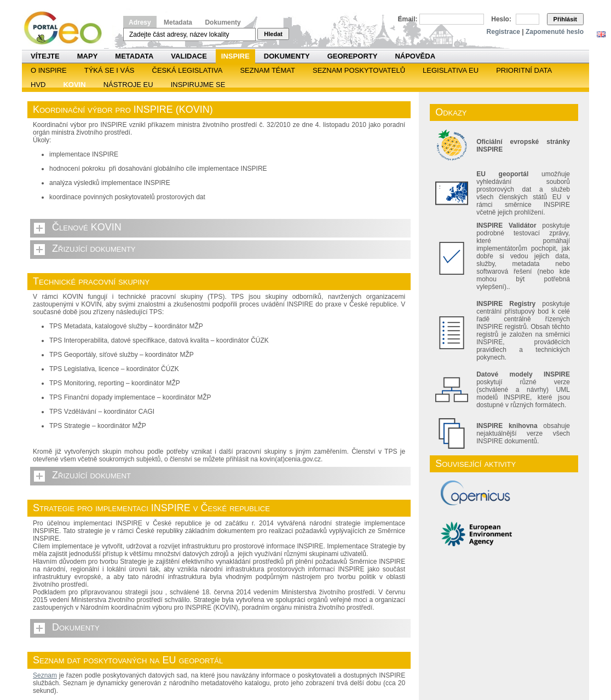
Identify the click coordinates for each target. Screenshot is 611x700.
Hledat (273, 34)
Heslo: (501, 19)
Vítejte (45, 56)
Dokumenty (223, 22)
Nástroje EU (128, 85)
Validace (189, 56)
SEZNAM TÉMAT (267, 70)
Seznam (45, 675)
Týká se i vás (109, 70)
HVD (38, 85)
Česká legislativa (188, 70)
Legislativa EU (451, 70)
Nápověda (415, 56)
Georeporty (353, 56)
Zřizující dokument (91, 475)
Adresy (140, 22)
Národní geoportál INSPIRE (67, 28)
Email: (408, 19)
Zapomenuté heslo (555, 32)
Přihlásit (565, 19)
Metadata (178, 22)
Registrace (503, 32)
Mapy (88, 56)
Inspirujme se (198, 85)
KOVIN (74, 85)
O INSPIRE (49, 70)
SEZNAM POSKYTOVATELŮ (359, 70)
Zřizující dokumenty (94, 248)
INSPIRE (235, 56)
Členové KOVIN (87, 227)
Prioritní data (524, 70)
